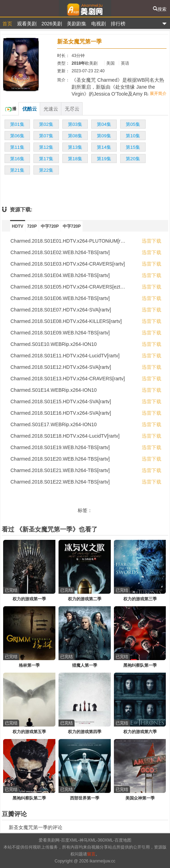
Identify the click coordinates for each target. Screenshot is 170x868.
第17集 (46, 159)
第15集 (133, 147)
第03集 (75, 124)
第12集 (46, 147)
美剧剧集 (77, 24)
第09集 (104, 136)
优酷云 (30, 109)
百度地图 (123, 840)
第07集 (46, 136)
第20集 (133, 159)
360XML (105, 840)
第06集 (17, 136)
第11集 (17, 147)
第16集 (17, 159)
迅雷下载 (152, 241)
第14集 (104, 147)
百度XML (69, 840)
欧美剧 (91, 63)
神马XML (88, 840)
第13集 (75, 147)
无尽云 (72, 109)
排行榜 (118, 24)
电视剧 (99, 24)
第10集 (133, 136)
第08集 (75, 136)
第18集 (75, 159)
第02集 (46, 124)
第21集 (17, 170)
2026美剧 (52, 24)
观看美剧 (27, 24)
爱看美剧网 (85, 8)
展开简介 (158, 94)
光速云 (51, 109)
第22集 (46, 170)
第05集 (133, 124)
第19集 (104, 159)
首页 (7, 24)
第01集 (17, 124)
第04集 (104, 124)
